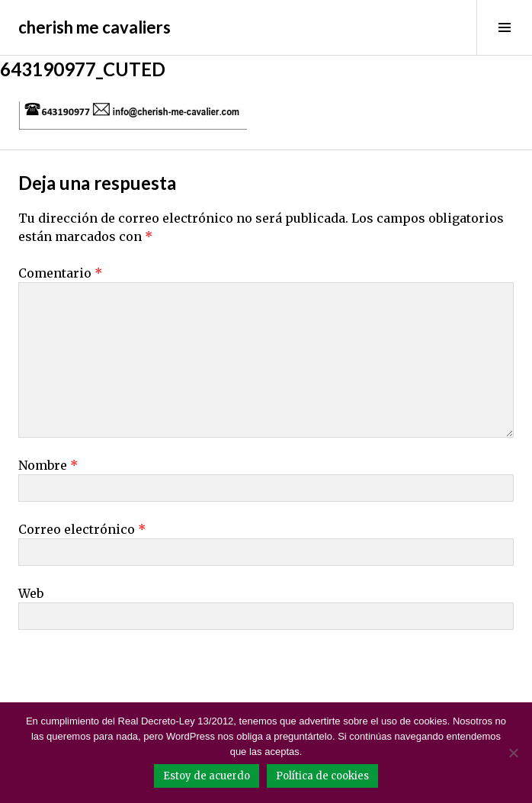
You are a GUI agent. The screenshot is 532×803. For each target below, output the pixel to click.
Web (31, 593)
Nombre (48, 465)
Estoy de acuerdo (207, 776)
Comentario (60, 273)
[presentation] (123, 675)
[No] (513, 753)
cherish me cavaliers (95, 27)
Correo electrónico (82, 529)
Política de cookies (322, 776)
